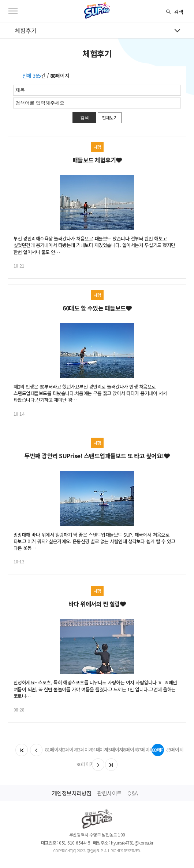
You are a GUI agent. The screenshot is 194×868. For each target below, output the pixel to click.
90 (83, 764)
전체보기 (109, 117)
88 (158, 750)
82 (67, 749)
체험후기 (26, 30)
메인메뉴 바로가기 (0, 0)
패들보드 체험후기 (97, 160)
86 (127, 749)
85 (112, 749)
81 (51, 749)
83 (82, 749)
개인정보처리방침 (72, 793)
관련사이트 (109, 793)
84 (97, 749)
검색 (179, 12)
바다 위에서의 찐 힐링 (97, 604)
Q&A (133, 793)
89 (172, 749)
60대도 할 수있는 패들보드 (97, 308)
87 (142, 749)
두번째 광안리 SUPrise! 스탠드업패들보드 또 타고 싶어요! (97, 456)
